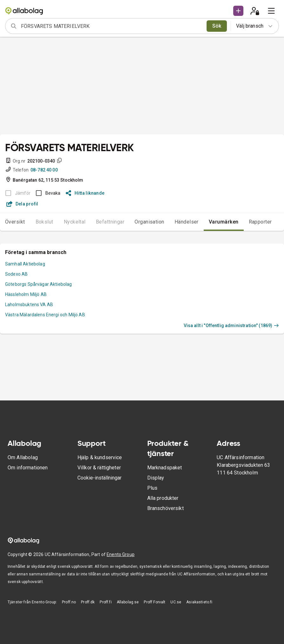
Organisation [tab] (149, 222)
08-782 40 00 (44, 170)
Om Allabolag (23, 457)
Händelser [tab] (187, 222)
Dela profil (22, 204)
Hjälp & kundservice (100, 457)
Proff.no (69, 602)
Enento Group (121, 554)
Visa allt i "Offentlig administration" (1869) (231, 325)
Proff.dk (88, 602)
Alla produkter (163, 498)
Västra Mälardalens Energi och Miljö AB (45, 315)
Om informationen (28, 468)
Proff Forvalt (155, 602)
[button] (238, 11)
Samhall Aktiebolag (25, 264)
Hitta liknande (85, 193)
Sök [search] (217, 26)
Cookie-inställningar (99, 478)
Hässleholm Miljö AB (26, 294)
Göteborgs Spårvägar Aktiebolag (39, 284)
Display (156, 478)
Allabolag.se (128, 602)
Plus (152, 488)
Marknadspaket (165, 468)
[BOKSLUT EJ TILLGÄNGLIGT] (16, 193)
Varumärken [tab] (224, 222)
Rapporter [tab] (260, 222)
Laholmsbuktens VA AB (29, 305)
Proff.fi (106, 602)
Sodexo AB (16, 274)
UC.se (176, 602)
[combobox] (112, 26)
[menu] (271, 11)
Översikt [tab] (15, 222)
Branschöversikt (165, 508)
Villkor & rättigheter (99, 468)
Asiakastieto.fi (199, 602)
